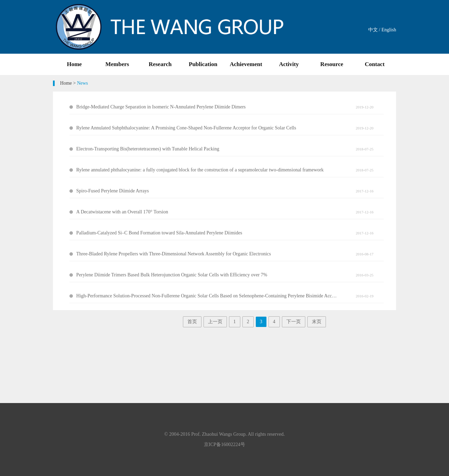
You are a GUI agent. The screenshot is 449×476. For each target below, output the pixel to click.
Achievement (246, 64)
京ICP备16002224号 (224, 445)
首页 (192, 322)
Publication (203, 64)
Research (160, 64)
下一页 (294, 322)
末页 (317, 322)
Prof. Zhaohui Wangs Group (218, 434)
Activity (289, 64)
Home (74, 64)
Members (117, 64)
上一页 (215, 322)
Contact (375, 64)
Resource (332, 64)
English (389, 30)
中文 (373, 30)
